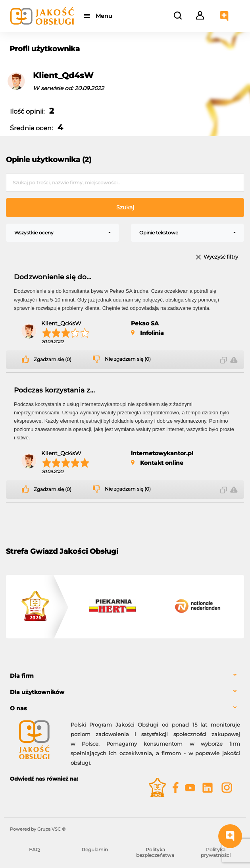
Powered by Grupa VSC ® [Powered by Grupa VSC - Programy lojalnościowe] (38, 829)
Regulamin (95, 850)
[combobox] (62, 233)
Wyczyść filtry (221, 257)
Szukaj (125, 207)
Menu (104, 16)
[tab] (125, 676)
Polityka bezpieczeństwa (155, 852)
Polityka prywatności (216, 852)
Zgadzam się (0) (53, 360)
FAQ (34, 850)
